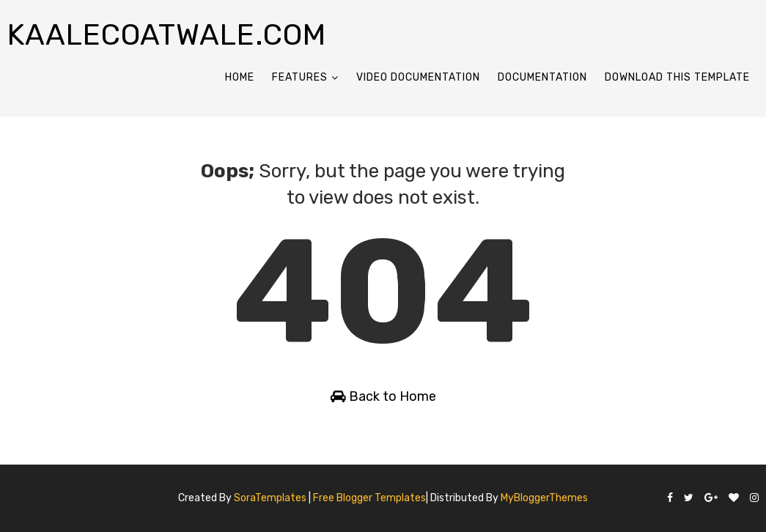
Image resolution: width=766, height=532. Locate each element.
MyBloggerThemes (544, 498)
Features (300, 77)
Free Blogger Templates (369, 498)
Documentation (542, 77)
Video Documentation (418, 77)
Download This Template (677, 77)
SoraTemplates (270, 498)
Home (240, 77)
